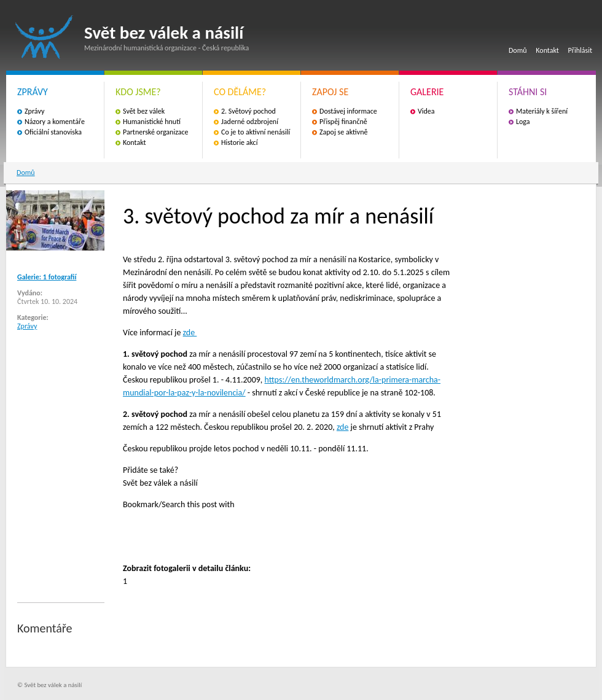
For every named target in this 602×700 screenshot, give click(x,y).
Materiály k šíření (542, 111)
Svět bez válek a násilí (44, 37)
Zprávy (34, 111)
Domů (518, 50)
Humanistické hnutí (152, 122)
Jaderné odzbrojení (250, 122)
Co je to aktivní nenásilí (256, 132)
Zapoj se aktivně (343, 132)
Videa (426, 111)
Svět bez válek (144, 111)
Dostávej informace (348, 111)
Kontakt (547, 50)
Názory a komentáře (55, 122)
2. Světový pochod (248, 111)
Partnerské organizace (156, 132)
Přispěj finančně (343, 122)
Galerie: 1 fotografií (47, 277)
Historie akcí (239, 142)
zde (190, 332)
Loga (523, 122)
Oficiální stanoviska (53, 132)
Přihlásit (580, 50)
